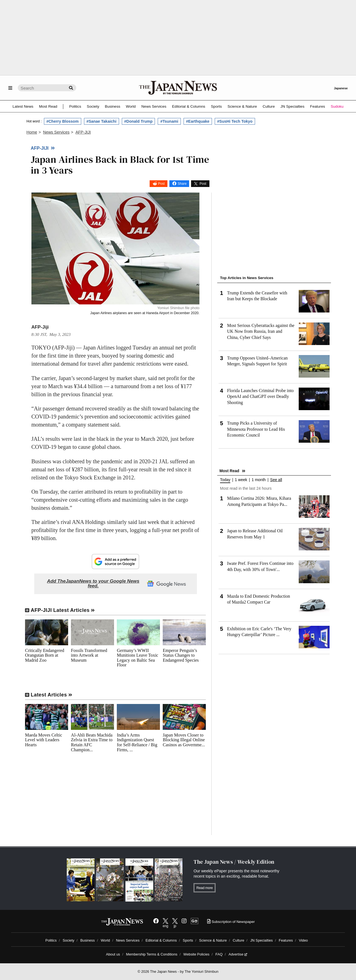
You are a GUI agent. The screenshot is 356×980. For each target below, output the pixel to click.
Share (182, 184)
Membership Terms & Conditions (152, 954)
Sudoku (337, 106)
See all (276, 480)
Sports (216, 106)
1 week (241, 480)
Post (161, 184)
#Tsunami (169, 121)
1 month (259, 480)
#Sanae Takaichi (102, 121)
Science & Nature (242, 106)
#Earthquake (198, 121)
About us (113, 954)
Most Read (48, 106)
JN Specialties (292, 106)
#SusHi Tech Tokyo (235, 121)
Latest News (23, 106)
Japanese (341, 88)
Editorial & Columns (189, 106)
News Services (154, 106)
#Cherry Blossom (63, 121)
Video (303, 940)
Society (93, 106)
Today (225, 480)
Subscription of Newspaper (231, 922)
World (131, 106)
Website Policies (196, 954)
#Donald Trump (139, 121)
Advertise (238, 954)
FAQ (219, 954)
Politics (75, 106)
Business (113, 106)
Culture (269, 106)
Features (318, 106)
